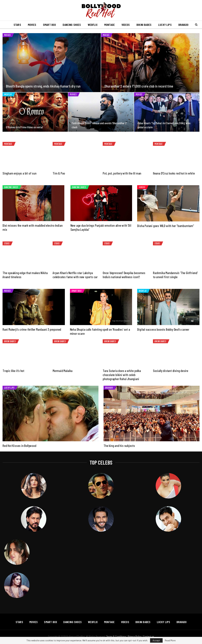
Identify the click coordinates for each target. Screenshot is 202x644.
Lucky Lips (175, 25)
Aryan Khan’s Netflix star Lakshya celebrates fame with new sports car (75, 275)
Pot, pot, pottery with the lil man (122, 173)
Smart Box (57, 25)
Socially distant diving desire (171, 371)
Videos (135, 25)
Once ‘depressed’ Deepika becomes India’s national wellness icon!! (124, 275)
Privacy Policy (135, 636)
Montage (118, 25)
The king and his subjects (119, 446)
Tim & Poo (59, 173)
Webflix (101, 25)
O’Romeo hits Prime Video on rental (24, 127)
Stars (24, 25)
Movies (39, 25)
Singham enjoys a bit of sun (20, 173)
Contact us (149, 636)
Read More (170, 640)
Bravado (109, 388)
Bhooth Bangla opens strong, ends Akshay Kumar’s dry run (43, 86)
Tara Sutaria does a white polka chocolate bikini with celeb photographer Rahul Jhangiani (122, 375)
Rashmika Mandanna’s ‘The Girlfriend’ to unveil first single (175, 275)
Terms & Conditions (116, 636)
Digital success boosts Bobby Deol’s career (163, 329)
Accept (156, 640)
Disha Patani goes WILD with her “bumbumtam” (166, 226)
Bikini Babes (154, 25)
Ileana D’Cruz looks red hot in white (174, 173)
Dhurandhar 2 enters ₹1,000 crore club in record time (139, 86)
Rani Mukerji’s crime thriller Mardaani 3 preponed (32, 329)
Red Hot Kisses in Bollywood (19, 446)
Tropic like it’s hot (13, 371)
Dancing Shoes (80, 25)
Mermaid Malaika (63, 371)
